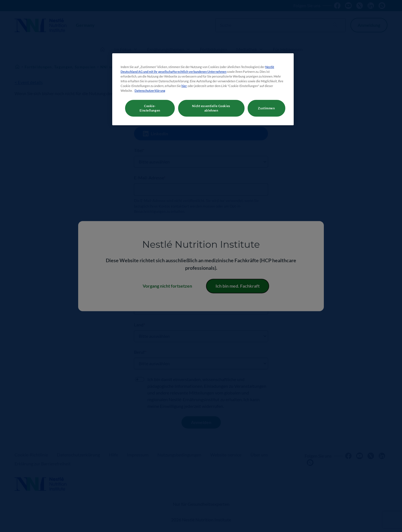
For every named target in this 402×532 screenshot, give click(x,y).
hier (184, 86)
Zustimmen (266, 108)
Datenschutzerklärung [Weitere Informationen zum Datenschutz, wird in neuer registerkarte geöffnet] (150, 91)
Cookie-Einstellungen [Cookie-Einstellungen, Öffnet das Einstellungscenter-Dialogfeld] (150, 108)
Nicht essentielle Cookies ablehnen (211, 108)
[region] (203, 89)
